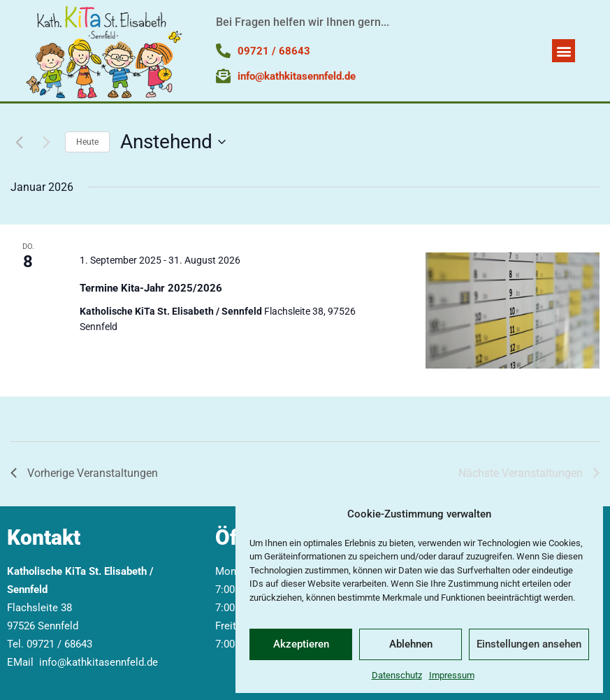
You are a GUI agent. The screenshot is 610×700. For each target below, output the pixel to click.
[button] (564, 51)
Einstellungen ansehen (529, 644)
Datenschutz (397, 675)
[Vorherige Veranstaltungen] (19, 142)
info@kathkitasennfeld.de (99, 662)
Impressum (452, 675)
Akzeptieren (301, 644)
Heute (87, 142)
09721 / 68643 (59, 644)
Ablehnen (411, 644)
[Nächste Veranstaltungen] (46, 142)
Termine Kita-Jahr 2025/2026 (151, 288)
